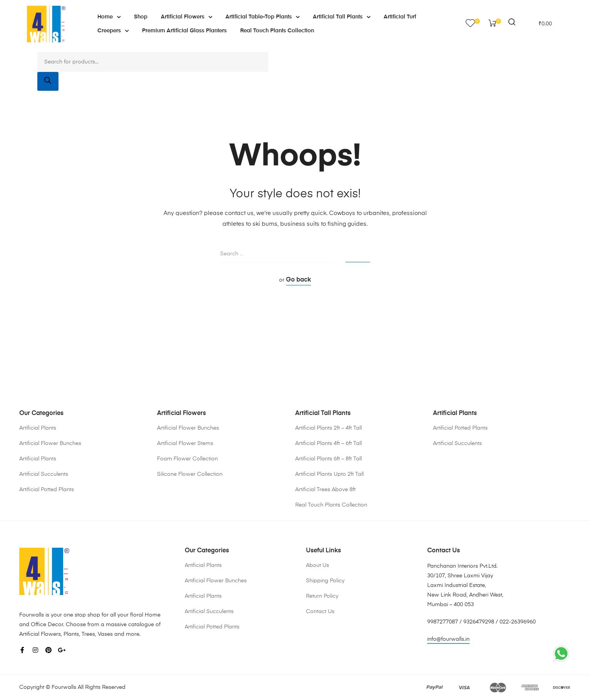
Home (109, 17)
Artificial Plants (38, 428)
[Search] (48, 81)
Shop (141, 17)
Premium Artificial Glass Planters (184, 31)
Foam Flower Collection (187, 459)
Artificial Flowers (186, 17)
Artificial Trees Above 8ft (325, 490)
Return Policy (322, 596)
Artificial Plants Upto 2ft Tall (329, 474)
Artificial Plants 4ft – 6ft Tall (328, 443)
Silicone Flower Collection (190, 474)
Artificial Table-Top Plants (262, 17)
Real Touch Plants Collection (277, 31)
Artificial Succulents (44, 474)
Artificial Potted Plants (47, 490)
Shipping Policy (325, 581)
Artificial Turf (400, 17)
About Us (318, 565)
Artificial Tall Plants (342, 17)
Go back (298, 280)
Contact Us (320, 612)
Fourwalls (64, 687)
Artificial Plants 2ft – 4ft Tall (328, 428)
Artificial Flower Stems (185, 443)
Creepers (113, 31)
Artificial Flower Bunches (50, 443)
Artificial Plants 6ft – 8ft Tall (328, 459)
